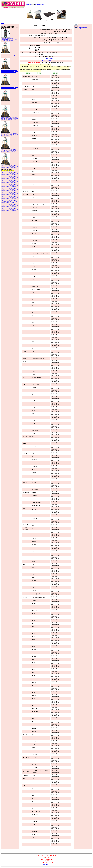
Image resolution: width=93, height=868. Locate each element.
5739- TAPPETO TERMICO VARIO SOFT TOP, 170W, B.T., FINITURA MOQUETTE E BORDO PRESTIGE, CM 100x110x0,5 (9, 119)
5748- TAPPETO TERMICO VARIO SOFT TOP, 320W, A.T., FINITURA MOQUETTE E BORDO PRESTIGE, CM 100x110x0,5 (9, 173)
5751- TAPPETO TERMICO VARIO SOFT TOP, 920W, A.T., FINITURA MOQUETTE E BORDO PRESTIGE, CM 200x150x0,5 (9, 206)
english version (81, 28)
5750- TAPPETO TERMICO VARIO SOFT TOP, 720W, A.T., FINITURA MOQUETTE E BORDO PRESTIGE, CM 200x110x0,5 (9, 194)
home (2, 23)
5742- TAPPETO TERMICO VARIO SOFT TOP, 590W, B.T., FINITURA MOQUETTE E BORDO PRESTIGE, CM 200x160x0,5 (9, 186)
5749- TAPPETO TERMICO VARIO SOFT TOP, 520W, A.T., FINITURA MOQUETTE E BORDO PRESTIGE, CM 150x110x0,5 (9, 182)
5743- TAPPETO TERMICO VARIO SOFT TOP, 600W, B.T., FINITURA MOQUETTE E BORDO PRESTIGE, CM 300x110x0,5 (9, 190)
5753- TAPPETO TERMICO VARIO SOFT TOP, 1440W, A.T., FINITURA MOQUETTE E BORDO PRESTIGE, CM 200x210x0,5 (10, 87)
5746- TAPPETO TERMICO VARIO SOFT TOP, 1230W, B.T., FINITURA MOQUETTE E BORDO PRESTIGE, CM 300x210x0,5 (10, 71)
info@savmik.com (40, 4)
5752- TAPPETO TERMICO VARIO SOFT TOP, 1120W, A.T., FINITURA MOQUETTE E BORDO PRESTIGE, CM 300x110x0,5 (10, 55)
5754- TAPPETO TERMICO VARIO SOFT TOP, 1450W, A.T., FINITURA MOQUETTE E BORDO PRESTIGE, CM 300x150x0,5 (10, 103)
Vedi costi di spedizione (46, 61)
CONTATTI (46, 864)
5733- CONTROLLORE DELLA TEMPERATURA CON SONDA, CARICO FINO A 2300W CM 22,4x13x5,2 (9, 39)
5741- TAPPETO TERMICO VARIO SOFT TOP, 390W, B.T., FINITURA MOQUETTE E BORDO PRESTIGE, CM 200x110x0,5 (9, 178)
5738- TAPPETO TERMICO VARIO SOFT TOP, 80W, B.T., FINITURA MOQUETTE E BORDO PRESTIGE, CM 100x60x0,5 (9, 202)
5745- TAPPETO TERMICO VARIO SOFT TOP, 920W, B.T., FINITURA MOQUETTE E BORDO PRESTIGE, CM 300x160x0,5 (9, 210)
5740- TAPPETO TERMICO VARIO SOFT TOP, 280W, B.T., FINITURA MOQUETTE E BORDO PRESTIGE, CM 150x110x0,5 (9, 166)
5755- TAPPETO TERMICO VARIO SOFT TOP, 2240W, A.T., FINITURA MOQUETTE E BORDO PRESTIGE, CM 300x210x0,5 (10, 151)
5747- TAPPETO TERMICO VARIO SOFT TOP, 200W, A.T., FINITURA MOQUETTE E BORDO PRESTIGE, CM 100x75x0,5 (9, 135)
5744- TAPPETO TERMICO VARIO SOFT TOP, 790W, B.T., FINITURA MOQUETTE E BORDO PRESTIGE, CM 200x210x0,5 (9, 198)
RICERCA (28, 4)
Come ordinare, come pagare (47, 58)
